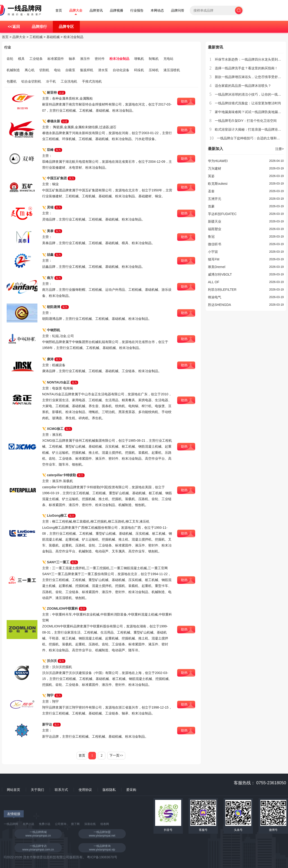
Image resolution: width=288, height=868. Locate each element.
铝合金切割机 (31, 81)
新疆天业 (215, 221)
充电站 (168, 59)
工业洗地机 (69, 81)
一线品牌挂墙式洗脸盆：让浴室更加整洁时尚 (248, 103)
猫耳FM (214, 259)
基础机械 (53, 37)
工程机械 (36, 37)
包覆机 (12, 81)
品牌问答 (178, 11)
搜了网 (75, 824)
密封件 (100, 59)
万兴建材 (215, 168)
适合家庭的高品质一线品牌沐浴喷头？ (243, 86)
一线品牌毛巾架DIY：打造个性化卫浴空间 (246, 121)
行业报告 (137, 11)
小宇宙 (213, 252)
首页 (59, 11)
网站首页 (13, 790)
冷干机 (51, 81)
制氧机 (154, 59)
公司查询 (61, 824)
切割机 (44, 70)
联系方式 (61, 790)
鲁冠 (211, 237)
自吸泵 (70, 70)
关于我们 (37, 790)
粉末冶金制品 (73, 37)
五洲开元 (215, 199)
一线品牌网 (11, 824)
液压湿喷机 (172, 70)
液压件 (85, 59)
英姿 (211, 176)
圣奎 (211, 191)
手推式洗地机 (92, 81)
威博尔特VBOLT (220, 274)
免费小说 (45, 824)
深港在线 (90, 824)
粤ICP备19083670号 (102, 857)
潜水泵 (103, 70)
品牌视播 (117, 11)
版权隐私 (109, 790)
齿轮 (10, 59)
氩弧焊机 (87, 70)
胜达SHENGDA (219, 305)
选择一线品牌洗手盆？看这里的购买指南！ (246, 68)
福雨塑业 (215, 229)
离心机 (30, 70)
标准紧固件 (56, 59)
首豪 (211, 206)
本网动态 (157, 11)
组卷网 (105, 824)
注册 (279, 149)
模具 (21, 59)
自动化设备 (121, 70)
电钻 (57, 70)
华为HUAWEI (218, 161)
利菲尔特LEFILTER (222, 290)
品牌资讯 (96, 11)
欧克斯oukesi (218, 184)
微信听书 (215, 244)
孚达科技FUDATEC (222, 214)
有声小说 (28, 824)
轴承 (72, 59)
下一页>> (116, 756)
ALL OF (214, 282)
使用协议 (85, 790)
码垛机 (139, 70)
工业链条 (36, 59)
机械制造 (13, 70)
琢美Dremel (217, 267)
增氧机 (139, 59)
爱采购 (131, 790)
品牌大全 (76, 11)
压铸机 (154, 70)
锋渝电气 (215, 297)
